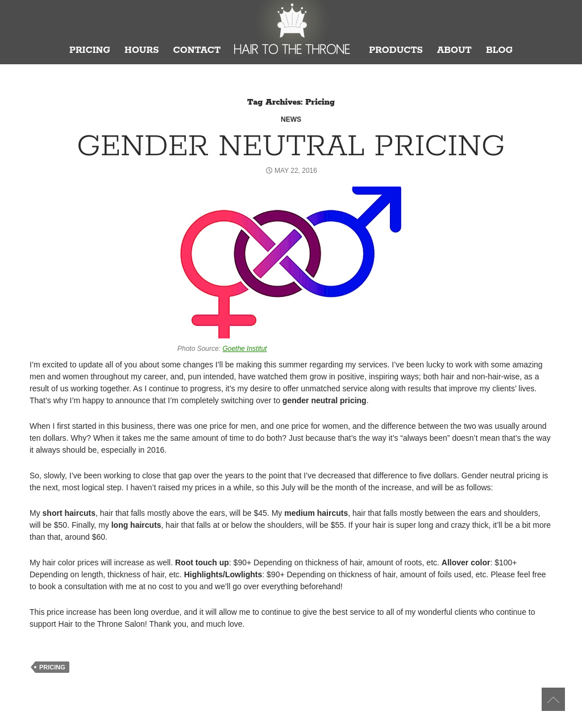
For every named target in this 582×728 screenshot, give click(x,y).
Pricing (90, 50)
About (454, 50)
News (291, 119)
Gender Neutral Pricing (291, 147)
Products (396, 50)
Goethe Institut (244, 349)
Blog (499, 50)
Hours (142, 50)
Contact (197, 50)
